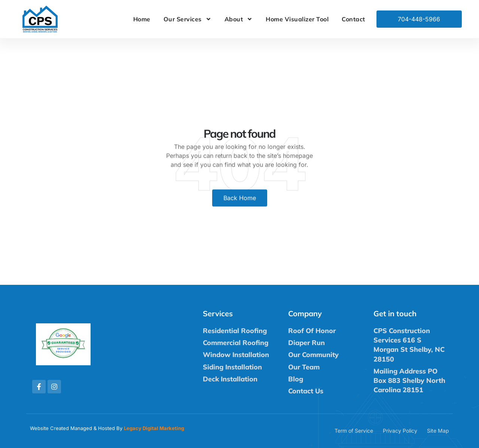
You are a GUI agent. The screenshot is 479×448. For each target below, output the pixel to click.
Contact (353, 19)
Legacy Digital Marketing (154, 428)
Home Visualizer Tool (297, 19)
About (239, 19)
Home (142, 19)
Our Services (187, 19)
